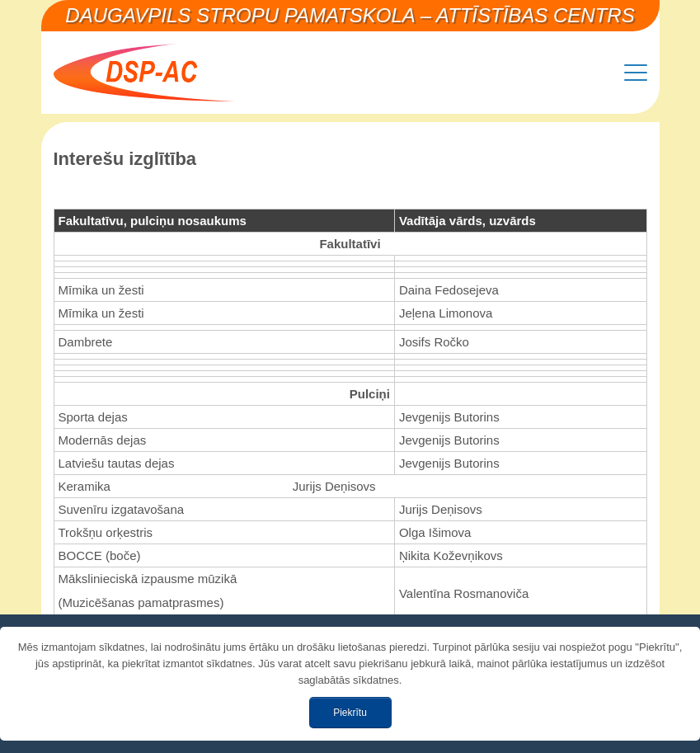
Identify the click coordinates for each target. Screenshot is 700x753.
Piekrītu (350, 713)
